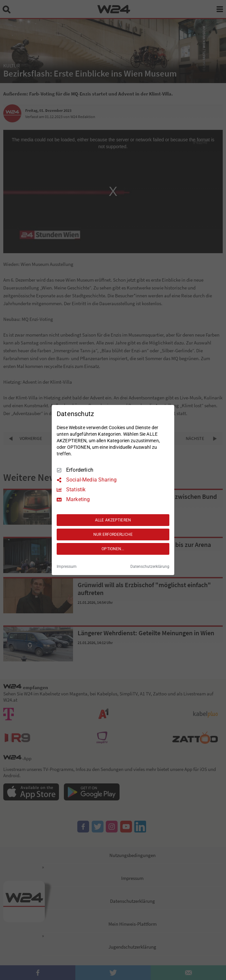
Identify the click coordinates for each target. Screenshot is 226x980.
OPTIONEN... (113, 549)
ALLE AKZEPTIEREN (113, 520)
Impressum (67, 567)
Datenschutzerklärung (150, 567)
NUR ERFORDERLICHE (113, 534)
